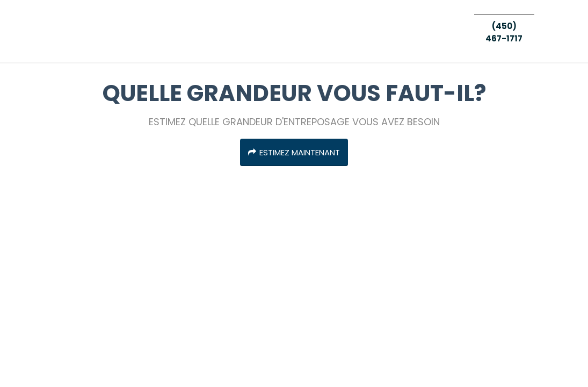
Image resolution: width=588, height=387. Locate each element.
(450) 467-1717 (504, 32)
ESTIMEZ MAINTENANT (294, 152)
